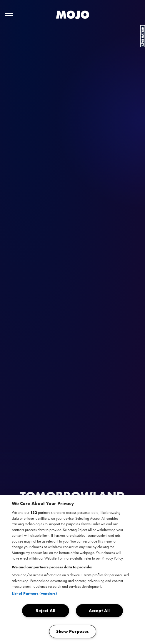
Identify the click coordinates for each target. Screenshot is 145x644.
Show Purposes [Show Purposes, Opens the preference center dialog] (72, 631)
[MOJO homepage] (73, 15)
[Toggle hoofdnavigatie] (9, 15)
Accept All (99, 611)
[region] (72, 569)
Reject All (46, 611)
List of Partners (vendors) (34, 593)
